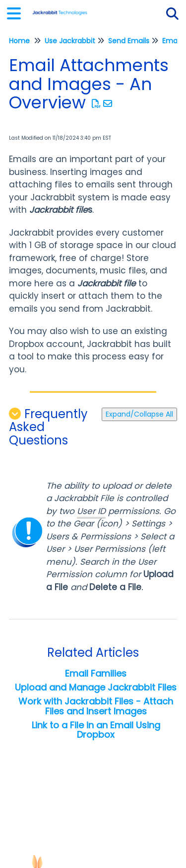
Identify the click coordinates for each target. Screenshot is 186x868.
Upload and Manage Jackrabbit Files (96, 687)
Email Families (96, 673)
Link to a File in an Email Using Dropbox (96, 730)
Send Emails (129, 41)
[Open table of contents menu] (17, 12)
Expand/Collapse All (139, 414)
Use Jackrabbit (70, 41)
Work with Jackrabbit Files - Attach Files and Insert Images (96, 706)
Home (19, 41)
